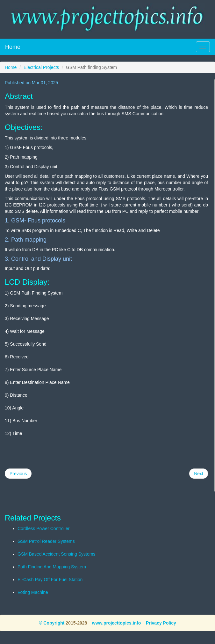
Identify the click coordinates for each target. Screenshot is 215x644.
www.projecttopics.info (117, 623)
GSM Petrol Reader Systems (46, 541)
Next (199, 474)
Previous (18, 474)
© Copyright (52, 623)
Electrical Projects (41, 67)
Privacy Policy (161, 623)
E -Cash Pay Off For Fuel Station (50, 580)
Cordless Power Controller (43, 528)
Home (13, 47)
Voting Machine (33, 592)
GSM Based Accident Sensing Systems (56, 554)
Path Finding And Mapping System (52, 567)
